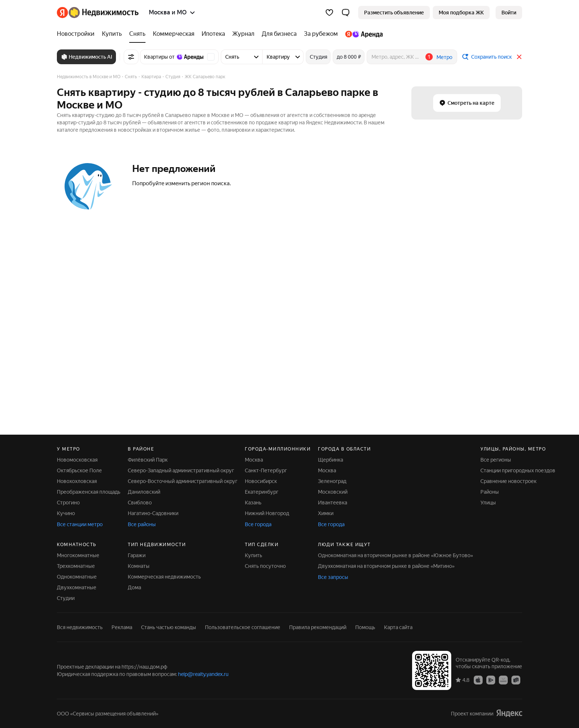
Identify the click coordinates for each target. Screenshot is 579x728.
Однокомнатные (77, 577)
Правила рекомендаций (318, 627)
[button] (346, 13)
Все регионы (496, 460)
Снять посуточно (265, 566)
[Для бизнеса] (279, 34)
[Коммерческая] (174, 34)
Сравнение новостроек (508, 481)
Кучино (66, 513)
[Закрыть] (519, 57)
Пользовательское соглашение (243, 627)
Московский (333, 492)
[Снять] (137, 34)
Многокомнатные (78, 555)
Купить (253, 555)
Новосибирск (261, 481)
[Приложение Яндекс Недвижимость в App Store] (478, 680)
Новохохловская (77, 481)
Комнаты (139, 566)
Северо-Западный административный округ (181, 470)
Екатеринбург (262, 492)
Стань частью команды (169, 627)
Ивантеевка (333, 503)
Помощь (365, 627)
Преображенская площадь (89, 492)
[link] (509, 13)
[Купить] (112, 34)
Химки (326, 513)
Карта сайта (398, 627)
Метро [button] (444, 57)
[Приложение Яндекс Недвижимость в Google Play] (491, 680)
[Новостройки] (78, 34)
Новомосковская (77, 460)
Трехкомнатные (76, 566)
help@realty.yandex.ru (203, 674)
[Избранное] (329, 13)
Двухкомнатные (77, 587)
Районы (490, 492)
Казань (253, 503)
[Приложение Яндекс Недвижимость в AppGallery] (503, 680)
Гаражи (137, 555)
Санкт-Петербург (266, 470)
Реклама (122, 627)
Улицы (488, 503)
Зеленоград (332, 481)
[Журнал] (243, 34)
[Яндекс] (62, 13)
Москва (254, 460)
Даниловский (144, 492)
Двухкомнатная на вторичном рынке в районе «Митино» (386, 566)
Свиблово (140, 503)
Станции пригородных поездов (518, 470)
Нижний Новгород (267, 513)
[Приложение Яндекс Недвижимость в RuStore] (516, 680)
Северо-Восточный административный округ (183, 481)
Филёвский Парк (148, 460)
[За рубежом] (321, 34)
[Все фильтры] (131, 57)
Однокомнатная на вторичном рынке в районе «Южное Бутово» (395, 555)
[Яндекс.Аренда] (362, 34)
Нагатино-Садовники (153, 513)
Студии (66, 598)
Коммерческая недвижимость (164, 577)
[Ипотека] (213, 34)
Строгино (68, 503)
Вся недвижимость (80, 627)
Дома (134, 587)
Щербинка (330, 460)
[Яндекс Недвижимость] (104, 13)
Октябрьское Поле (79, 470)
